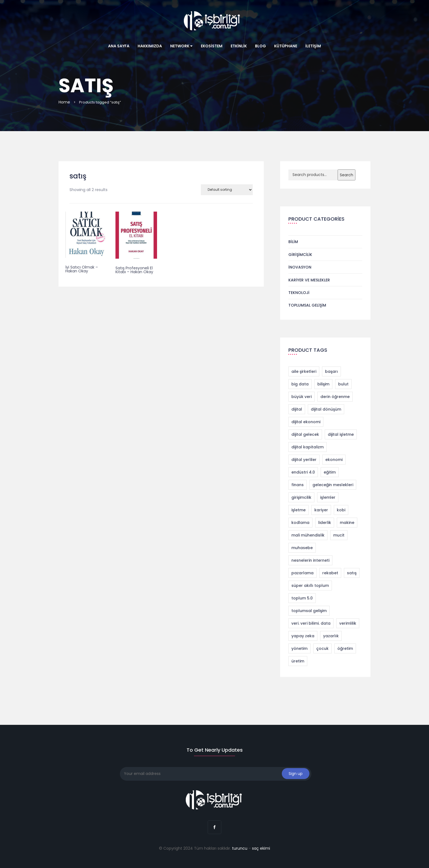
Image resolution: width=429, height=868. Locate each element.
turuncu (240, 848)
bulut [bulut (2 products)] (343, 384)
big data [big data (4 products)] (300, 384)
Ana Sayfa (119, 46)
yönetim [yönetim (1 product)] (299, 648)
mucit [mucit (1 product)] (339, 535)
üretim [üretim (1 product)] (298, 661)
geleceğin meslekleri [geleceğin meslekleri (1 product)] (333, 485)
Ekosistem (212, 46)
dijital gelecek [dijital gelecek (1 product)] (305, 434)
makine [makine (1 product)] (347, 523)
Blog (260, 46)
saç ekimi (261, 848)
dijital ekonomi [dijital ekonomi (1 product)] (306, 422)
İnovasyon (300, 267)
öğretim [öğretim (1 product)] (345, 648)
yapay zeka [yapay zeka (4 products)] (303, 636)
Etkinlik (239, 46)
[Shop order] (227, 190)
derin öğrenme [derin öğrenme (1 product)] (335, 397)
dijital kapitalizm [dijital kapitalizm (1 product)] (308, 447)
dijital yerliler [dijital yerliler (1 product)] (304, 460)
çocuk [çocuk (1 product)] (322, 648)
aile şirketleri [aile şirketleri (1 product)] (304, 371)
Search (347, 175)
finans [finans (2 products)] (298, 485)
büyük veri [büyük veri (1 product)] (302, 397)
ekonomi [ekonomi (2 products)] (334, 460)
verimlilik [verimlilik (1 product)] (348, 623)
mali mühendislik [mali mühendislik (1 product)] (308, 535)
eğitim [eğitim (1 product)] (330, 472)
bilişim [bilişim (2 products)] (323, 384)
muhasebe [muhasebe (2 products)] (302, 548)
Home (64, 102)
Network (181, 46)
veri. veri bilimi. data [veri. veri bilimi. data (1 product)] (311, 623)
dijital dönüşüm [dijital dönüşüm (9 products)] (326, 409)
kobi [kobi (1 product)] (341, 510)
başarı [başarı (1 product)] (331, 371)
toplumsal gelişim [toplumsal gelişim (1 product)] (309, 611)
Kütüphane (286, 46)
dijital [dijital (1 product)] (297, 409)
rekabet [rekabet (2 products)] (330, 573)
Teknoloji (299, 293)
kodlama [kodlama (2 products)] (300, 523)
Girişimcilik (300, 255)
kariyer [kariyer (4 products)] (321, 510)
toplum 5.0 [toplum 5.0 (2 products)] (302, 598)
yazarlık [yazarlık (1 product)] (331, 636)
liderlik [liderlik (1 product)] (325, 523)
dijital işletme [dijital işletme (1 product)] (341, 434)
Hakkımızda (150, 46)
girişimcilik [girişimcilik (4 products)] (301, 497)
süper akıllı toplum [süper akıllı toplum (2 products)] (310, 586)
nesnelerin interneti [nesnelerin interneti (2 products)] (310, 560)
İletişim (313, 46)
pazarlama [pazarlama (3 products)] (302, 573)
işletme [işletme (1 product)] (298, 510)
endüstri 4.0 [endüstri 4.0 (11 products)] (303, 472)
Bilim (293, 242)
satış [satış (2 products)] (352, 573)
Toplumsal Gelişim (307, 305)
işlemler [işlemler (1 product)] (328, 497)
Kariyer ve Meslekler (309, 280)
